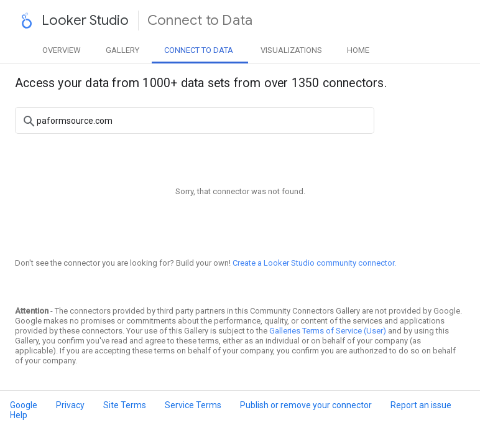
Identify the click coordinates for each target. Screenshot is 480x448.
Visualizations (291, 50)
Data (199, 50)
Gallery (122, 50)
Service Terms (193, 405)
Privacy (70, 405)
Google (24, 405)
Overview (62, 50)
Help (19, 415)
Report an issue (421, 405)
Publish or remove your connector (306, 405)
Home (358, 50)
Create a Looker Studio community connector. (314, 263)
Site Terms (125, 405)
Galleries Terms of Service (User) (328, 331)
